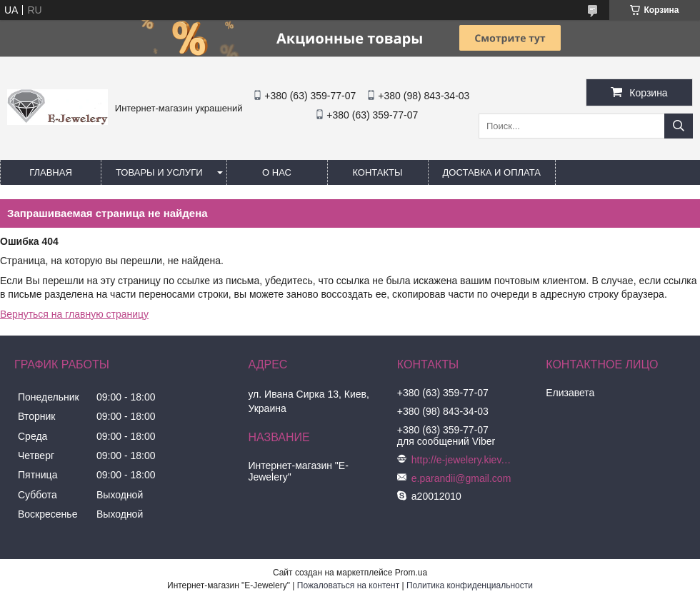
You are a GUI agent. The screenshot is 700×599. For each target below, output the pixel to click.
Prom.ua (411, 573)
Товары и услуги (159, 172)
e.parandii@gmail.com (461, 478)
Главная (51, 172)
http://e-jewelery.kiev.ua (461, 460)
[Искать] (679, 126)
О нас (277, 172)
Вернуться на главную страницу (74, 314)
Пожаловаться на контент (348, 585)
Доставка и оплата (492, 172)
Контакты (377, 172)
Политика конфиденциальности (470, 585)
